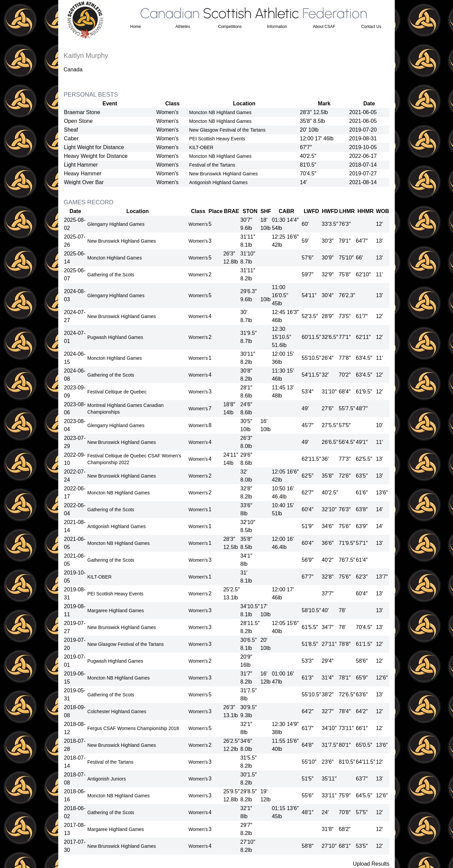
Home (136, 27)
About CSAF (324, 27)
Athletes (183, 27)
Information (277, 27)
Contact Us (371, 27)
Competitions (230, 27)
